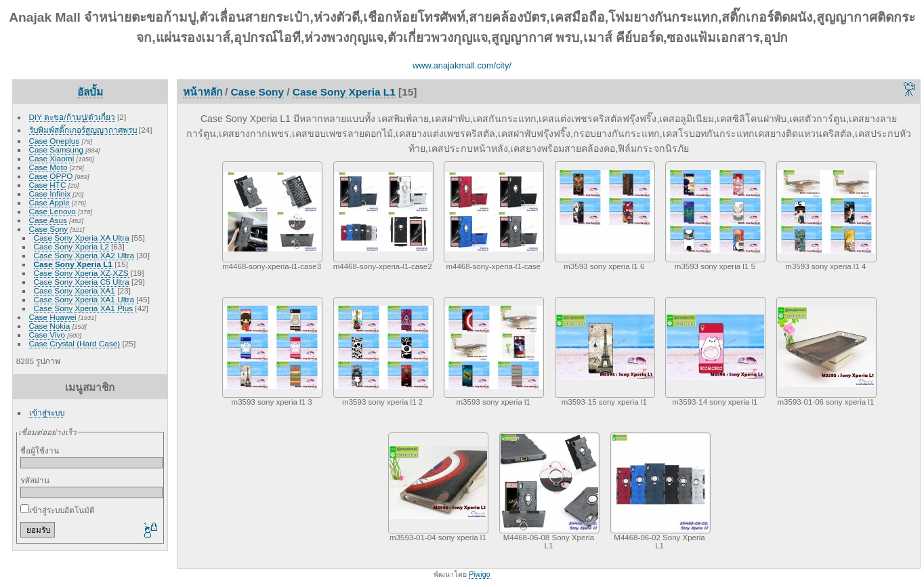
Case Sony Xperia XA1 (75, 290)
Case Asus (48, 220)
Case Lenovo (52, 211)
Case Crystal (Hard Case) (75, 343)
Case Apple (49, 202)
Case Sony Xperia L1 (73, 264)
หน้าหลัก (203, 92)
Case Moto (48, 167)
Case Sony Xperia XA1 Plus (84, 308)
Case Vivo (47, 335)
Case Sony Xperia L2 (71, 246)
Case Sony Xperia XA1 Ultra (84, 299)
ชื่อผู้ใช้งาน (40, 450)
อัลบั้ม (90, 92)
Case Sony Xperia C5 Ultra (82, 282)
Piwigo (479, 574)
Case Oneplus (55, 141)
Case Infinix (50, 194)
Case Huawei (53, 317)
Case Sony (49, 229)
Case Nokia (50, 326)
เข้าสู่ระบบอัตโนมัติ (58, 510)
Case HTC (48, 185)
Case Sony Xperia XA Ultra (82, 238)
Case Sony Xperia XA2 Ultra (84, 255)
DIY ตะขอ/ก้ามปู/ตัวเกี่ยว (72, 117)
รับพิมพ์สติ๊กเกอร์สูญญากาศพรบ (83, 130)
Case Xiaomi (52, 158)
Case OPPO (51, 176)
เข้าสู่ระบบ (47, 412)
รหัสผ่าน (35, 480)
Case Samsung (56, 149)
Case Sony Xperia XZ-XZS (81, 273)
